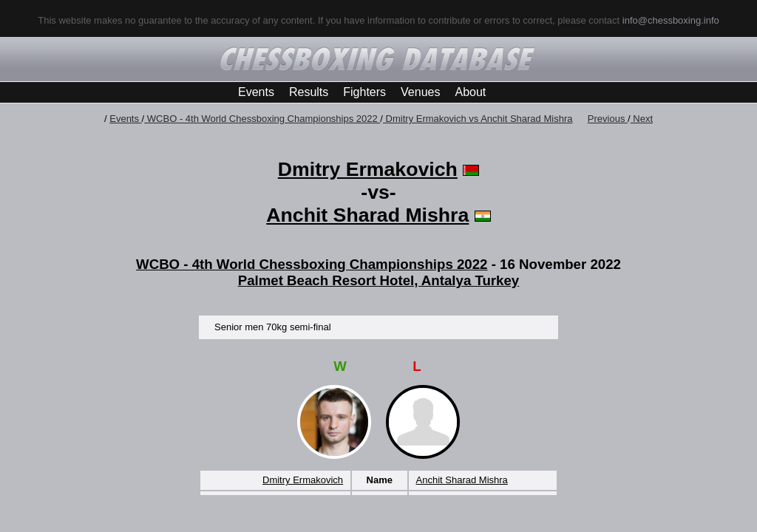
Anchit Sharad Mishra (367, 215)
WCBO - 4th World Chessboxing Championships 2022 (262, 119)
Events (256, 92)
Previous (608, 119)
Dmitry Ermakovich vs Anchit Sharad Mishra (478, 119)
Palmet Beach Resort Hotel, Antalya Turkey (379, 280)
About (470, 92)
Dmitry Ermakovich (368, 169)
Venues (420, 92)
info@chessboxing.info (671, 20)
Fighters (364, 92)
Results (309, 92)
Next (642, 119)
